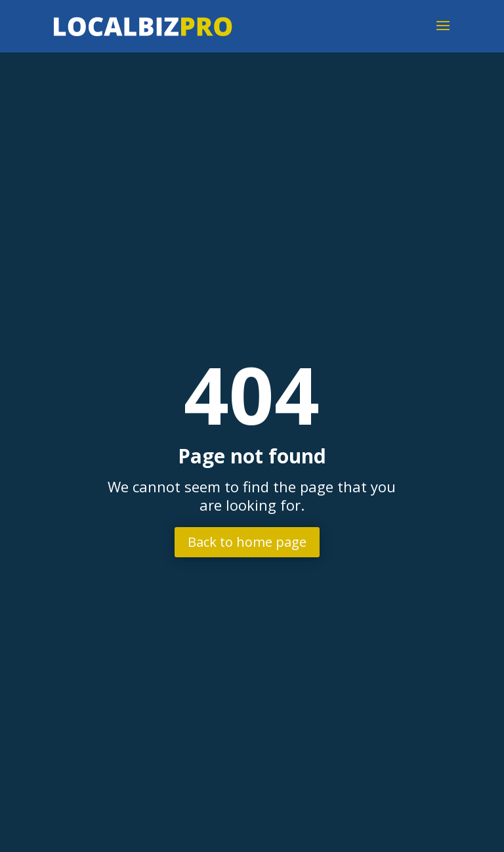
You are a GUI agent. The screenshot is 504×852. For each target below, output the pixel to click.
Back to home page (247, 542)
